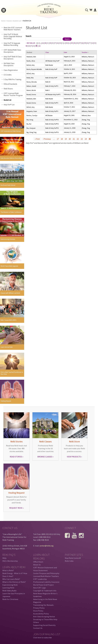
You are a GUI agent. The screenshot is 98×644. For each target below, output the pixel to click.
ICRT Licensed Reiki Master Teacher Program (13, 94)
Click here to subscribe (42, 638)
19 (66, 139)
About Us (37, 565)
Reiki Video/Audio (9, 591)
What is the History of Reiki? (14, 582)
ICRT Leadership (40, 579)
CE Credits (8, 75)
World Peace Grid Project (43, 585)
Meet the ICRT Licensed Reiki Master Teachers (13, 29)
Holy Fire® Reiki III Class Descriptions (13, 58)
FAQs (4, 558)
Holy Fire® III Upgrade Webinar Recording (12, 44)
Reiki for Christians (10, 599)
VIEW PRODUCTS (74, 457)
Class (47, 52)
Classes (9, 21)
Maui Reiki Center (73, 558)
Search (28, 36)
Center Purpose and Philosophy (46, 573)
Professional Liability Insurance (46, 582)
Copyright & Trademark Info (45, 591)
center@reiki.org (46, 546)
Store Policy (38, 611)
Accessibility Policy (41, 614)
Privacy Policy (39, 608)
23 (82, 139)
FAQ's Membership (10, 561)
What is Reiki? (8, 570)
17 (58, 139)
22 (78, 139)
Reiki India (69, 561)
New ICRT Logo (40, 588)
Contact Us (38, 628)
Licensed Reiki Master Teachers (46, 576)
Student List (17, 21)
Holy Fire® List (9, 105)
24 (86, 139)
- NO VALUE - (31, 43)
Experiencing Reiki (10, 585)
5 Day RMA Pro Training (12, 79)
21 (74, 139)
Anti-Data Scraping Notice (44, 617)
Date (65, 52)
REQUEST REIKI (16, 508)
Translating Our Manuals (43, 605)
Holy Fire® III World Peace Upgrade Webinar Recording (13, 36)
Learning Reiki (8, 588)
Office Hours (38, 562)
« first (37, 139)
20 (70, 139)
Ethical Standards (10, 84)
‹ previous (47, 139)
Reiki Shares (8, 89)
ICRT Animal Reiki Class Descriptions (12, 51)
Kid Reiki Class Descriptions (9, 64)
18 (62, 139)
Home (3, 21)
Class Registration (11, 70)
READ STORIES (16, 457)
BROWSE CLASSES (45, 457)
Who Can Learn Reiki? (11, 579)
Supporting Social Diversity (44, 625)
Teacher (85, 52)
